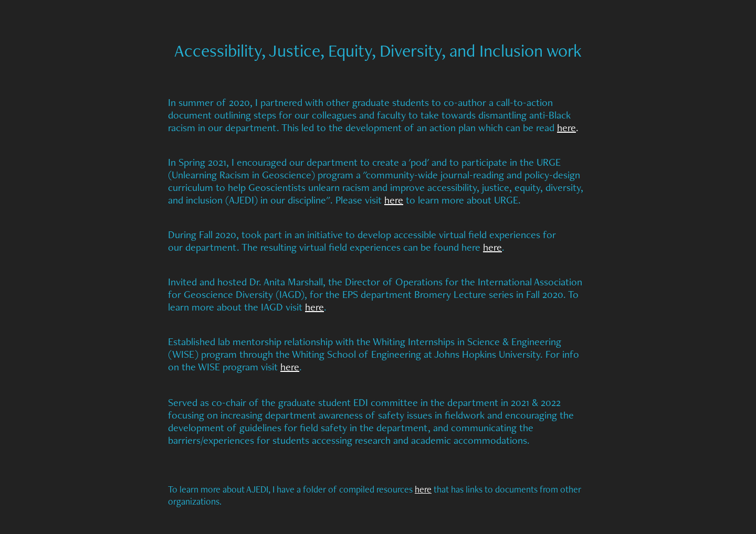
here (566, 127)
